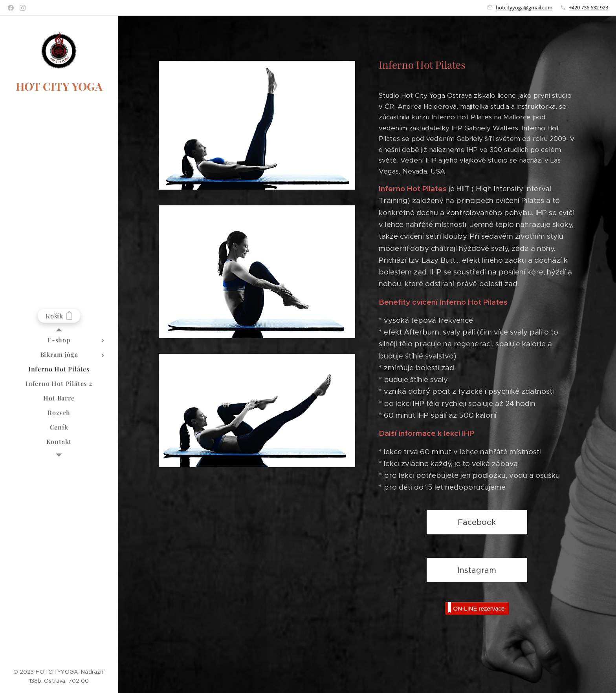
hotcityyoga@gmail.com (524, 7)
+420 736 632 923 (588, 7)
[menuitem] (59, 340)
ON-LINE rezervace (476, 608)
